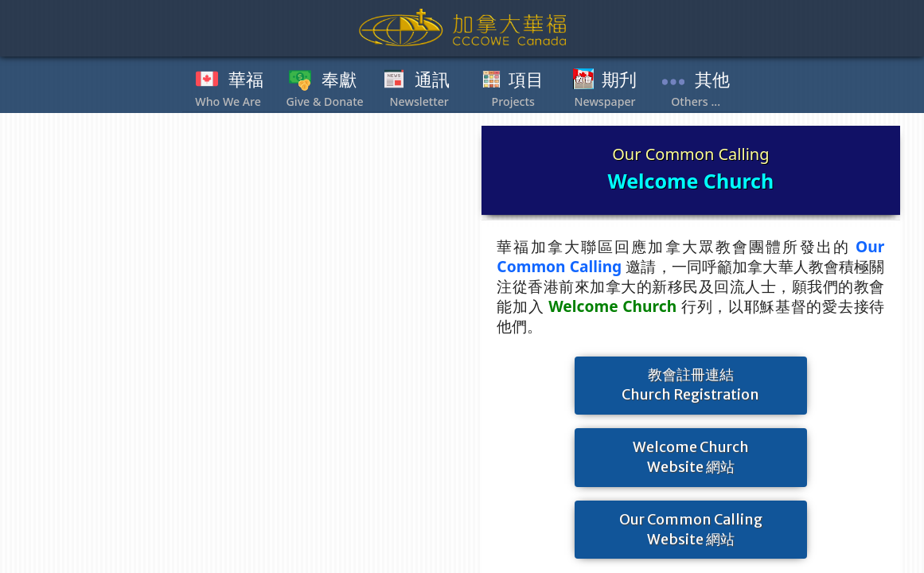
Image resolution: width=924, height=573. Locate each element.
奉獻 (339, 80)
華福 (246, 80)
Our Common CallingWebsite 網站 (691, 530)
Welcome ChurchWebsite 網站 (691, 457)
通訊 (432, 80)
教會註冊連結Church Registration (690, 385)
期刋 (619, 80)
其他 (712, 80)
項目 (526, 80)
